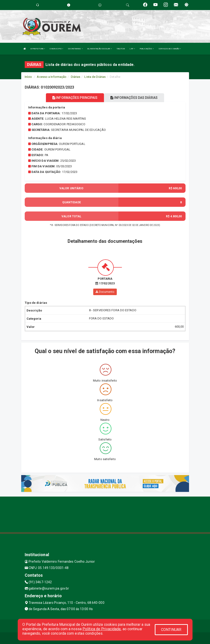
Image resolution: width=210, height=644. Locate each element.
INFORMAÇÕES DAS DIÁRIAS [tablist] (134, 98)
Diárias (76, 77)
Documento (105, 292)
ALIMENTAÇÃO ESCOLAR (100, 49)
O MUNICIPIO (56, 49)
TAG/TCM (121, 49)
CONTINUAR (171, 630)
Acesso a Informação (52, 77)
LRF (132, 49)
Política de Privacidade (102, 629)
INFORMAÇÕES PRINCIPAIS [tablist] (75, 98)
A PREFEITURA (38, 49)
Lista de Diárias (95, 77)
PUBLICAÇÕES (147, 49)
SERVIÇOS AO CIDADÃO (170, 49)
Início (28, 77)
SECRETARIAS (75, 49)
